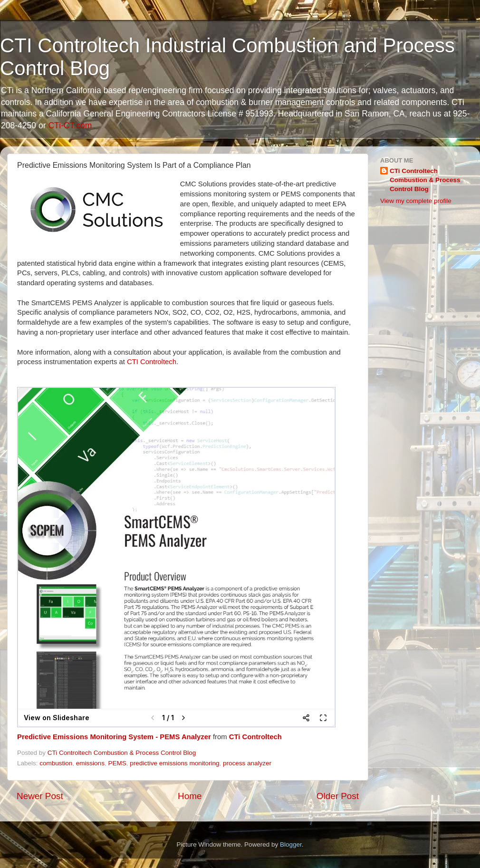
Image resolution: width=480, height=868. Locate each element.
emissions (90, 763)
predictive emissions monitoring (174, 763)
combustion (56, 763)
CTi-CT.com (70, 125)
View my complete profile (416, 201)
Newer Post (40, 796)
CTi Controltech (255, 737)
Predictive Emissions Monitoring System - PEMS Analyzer (114, 737)
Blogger (291, 844)
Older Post (338, 796)
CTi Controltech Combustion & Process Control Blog (425, 180)
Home (190, 796)
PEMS (117, 763)
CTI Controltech (152, 362)
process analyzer (247, 763)
